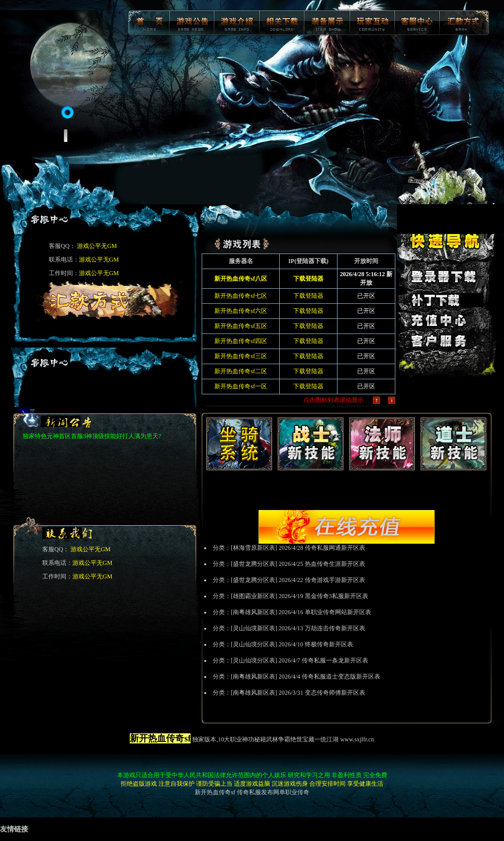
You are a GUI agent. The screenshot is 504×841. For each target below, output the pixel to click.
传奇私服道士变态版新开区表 (341, 677)
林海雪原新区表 (254, 548)
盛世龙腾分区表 (254, 564)
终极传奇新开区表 (329, 644)
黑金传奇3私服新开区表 (337, 596)
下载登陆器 (308, 296)
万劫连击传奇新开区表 (335, 628)
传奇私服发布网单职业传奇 (273, 792)
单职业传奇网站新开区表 (338, 612)
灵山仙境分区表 (254, 644)
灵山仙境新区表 (254, 628)
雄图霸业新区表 (254, 596)
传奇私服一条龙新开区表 (335, 660)
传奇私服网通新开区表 (335, 548)
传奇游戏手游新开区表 (335, 580)
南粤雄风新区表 (254, 612)
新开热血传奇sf (215, 792)
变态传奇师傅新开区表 (335, 693)
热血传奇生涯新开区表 (335, 564)
